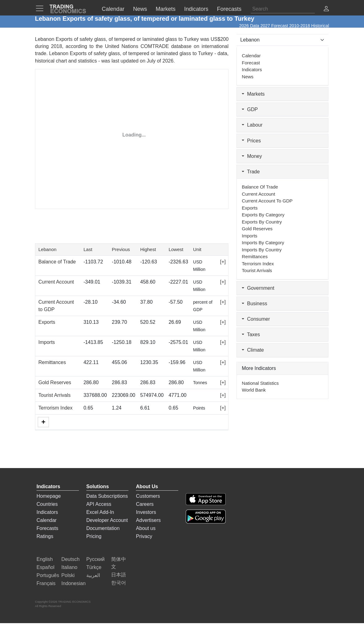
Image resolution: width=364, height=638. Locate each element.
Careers (145, 504)
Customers (148, 496)
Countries (47, 504)
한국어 (119, 583)
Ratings (45, 536)
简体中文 (119, 563)
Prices (251, 141)
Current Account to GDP (267, 201)
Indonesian (73, 583)
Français (46, 583)
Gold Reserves (55, 382)
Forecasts (47, 528)
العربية (93, 575)
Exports (47, 322)
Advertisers (148, 520)
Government (258, 288)
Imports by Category (263, 243)
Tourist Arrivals (54, 395)
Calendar (251, 56)
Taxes (251, 334)
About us (146, 528)
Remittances (52, 362)
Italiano (69, 567)
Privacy (144, 536)
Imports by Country (262, 250)
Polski (68, 575)
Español (45, 567)
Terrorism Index (55, 408)
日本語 (119, 575)
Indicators (252, 69)
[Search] (283, 9)
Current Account (56, 282)
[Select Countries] (282, 40)
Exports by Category (263, 215)
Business (254, 304)
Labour (252, 125)
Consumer (256, 319)
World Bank (254, 390)
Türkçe (94, 567)
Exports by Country (262, 222)
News (248, 77)
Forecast (251, 63)
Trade (251, 172)
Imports (47, 342)
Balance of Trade (57, 262)
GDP (250, 109)
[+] (223, 262)
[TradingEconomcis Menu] (41, 8)
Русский (95, 559)
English (45, 559)
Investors (146, 512)
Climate (253, 350)
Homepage (49, 496)
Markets (253, 94)
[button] (326, 9)
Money (252, 156)
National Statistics (260, 383)
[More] (43, 422)
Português (48, 575)
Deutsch (70, 559)
